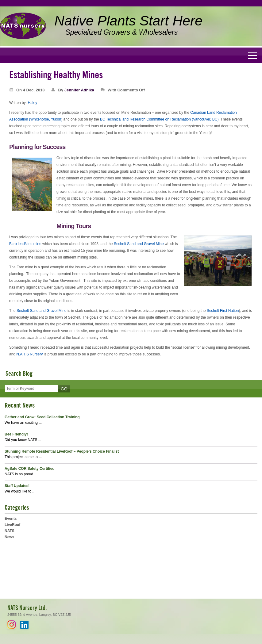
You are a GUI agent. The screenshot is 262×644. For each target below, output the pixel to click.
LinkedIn (24, 625)
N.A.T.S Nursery (29, 354)
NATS (10, 531)
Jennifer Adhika (79, 90)
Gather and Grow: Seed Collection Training (42, 417)
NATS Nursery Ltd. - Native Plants (23, 26)
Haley (32, 103)
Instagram (12, 625)
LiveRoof (12, 525)
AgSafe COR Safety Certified (30, 469)
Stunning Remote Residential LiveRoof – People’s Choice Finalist (62, 451)
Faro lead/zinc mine (25, 244)
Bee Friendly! (16, 434)
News (9, 537)
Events (11, 519)
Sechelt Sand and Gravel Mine (139, 244)
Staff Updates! (17, 486)
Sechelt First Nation (223, 311)
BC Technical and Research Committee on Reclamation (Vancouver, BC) (159, 119)
